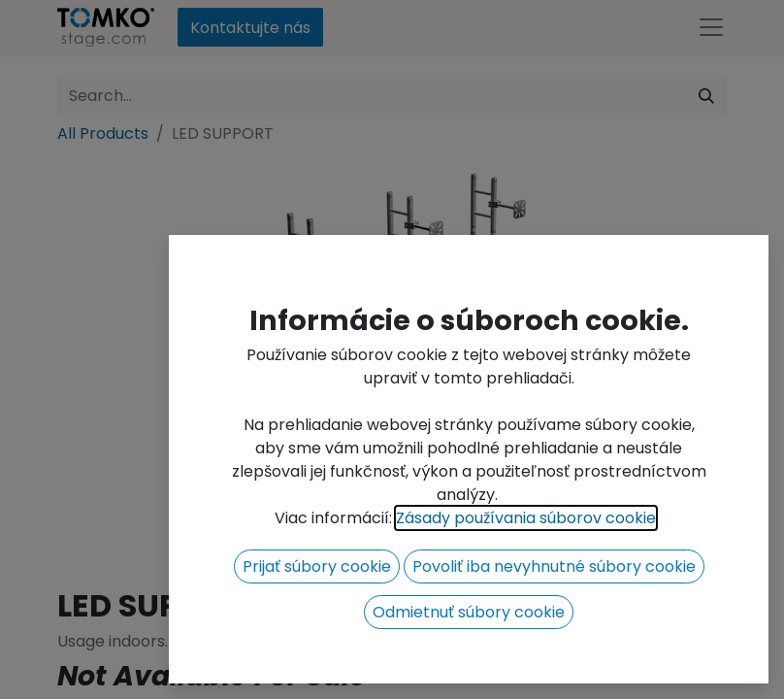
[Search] (706, 96)
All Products (103, 133)
